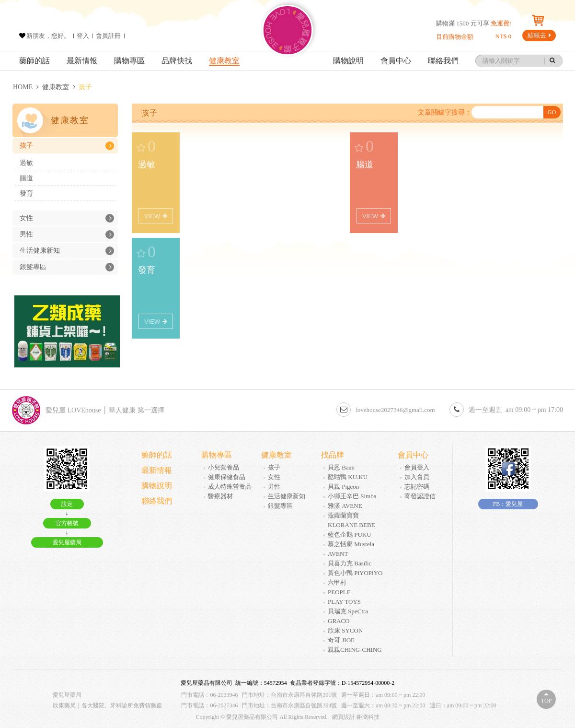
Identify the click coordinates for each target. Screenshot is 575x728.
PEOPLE (339, 592)
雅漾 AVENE (345, 506)
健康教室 (224, 61)
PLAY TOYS (344, 602)
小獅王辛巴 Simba (352, 496)
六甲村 (337, 582)
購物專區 (129, 61)
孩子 (67, 146)
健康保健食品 (227, 477)
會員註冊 (108, 36)
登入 (83, 36)
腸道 (26, 178)
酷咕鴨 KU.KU (348, 477)
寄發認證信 (420, 496)
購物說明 (348, 61)
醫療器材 (220, 496)
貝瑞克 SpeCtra (348, 611)
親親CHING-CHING (355, 650)
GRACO (339, 621)
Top (546, 701)
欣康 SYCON (345, 630)
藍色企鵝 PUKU (350, 534)
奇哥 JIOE (341, 640)
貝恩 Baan (341, 467)
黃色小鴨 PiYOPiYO (355, 573)
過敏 (26, 163)
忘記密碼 (417, 487)
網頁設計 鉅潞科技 (356, 717)
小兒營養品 (224, 467)
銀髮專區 (67, 267)
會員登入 (417, 467)
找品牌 (333, 455)
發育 (26, 194)
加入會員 (417, 477)
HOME (23, 87)
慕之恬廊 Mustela (351, 544)
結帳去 (539, 35)
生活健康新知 (67, 251)
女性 (67, 218)
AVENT (338, 554)
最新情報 (82, 61)
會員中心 (396, 61)
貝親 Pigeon (343, 487)
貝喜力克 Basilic (350, 563)
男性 (67, 235)
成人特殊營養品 (230, 487)
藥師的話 (34, 61)
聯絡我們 (443, 61)
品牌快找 (177, 61)
